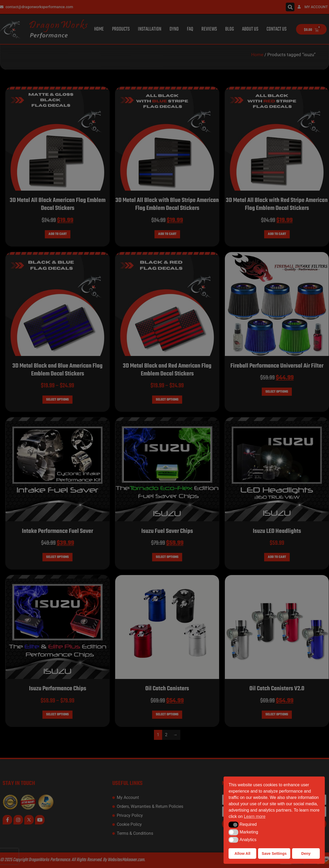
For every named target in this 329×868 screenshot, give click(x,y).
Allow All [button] (243, 853)
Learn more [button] (255, 816)
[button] (233, 824)
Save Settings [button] (274, 853)
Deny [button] (306, 853)
